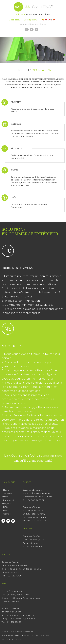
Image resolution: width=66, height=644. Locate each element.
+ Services (7, 493)
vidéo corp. (14, 20)
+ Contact (6, 514)
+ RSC (4, 507)
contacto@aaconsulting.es (33, 24)
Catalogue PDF (31, 20)
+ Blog (5, 510)
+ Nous (5, 497)
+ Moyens (6, 504)
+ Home (5, 490)
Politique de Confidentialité (36, 636)
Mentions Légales (10, 636)
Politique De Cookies (12, 640)
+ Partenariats (8, 500)
